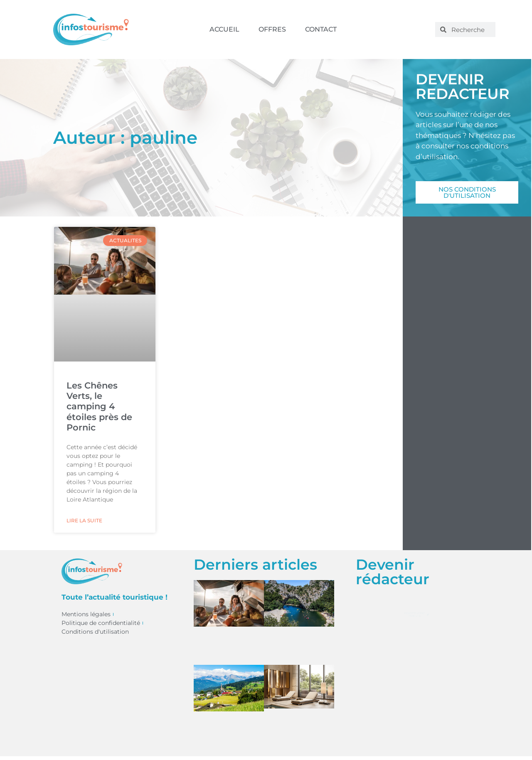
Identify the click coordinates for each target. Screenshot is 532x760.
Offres (272, 29)
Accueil (224, 29)
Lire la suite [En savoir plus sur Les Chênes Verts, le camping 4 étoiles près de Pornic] (84, 520)
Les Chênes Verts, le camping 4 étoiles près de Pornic (99, 406)
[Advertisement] (467, 373)
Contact (321, 29)
